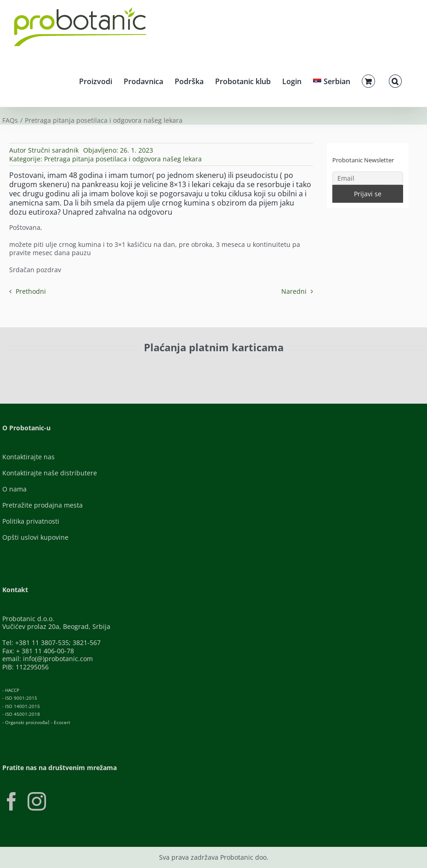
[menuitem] (332, 80)
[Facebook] (11, 801)
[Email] (368, 178)
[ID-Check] (82, 371)
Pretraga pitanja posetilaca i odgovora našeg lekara (123, 159)
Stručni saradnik (53, 150)
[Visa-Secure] (153, 368)
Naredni (294, 291)
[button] (395, 80)
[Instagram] (37, 801)
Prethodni (31, 291)
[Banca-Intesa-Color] (243, 368)
